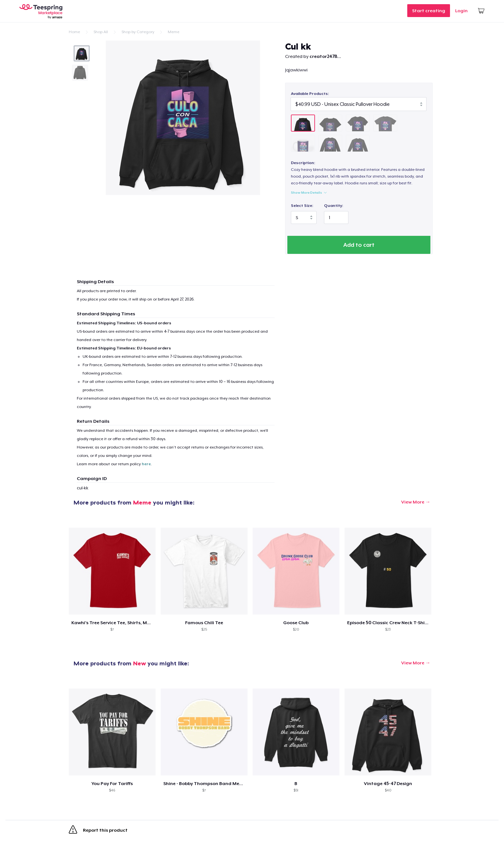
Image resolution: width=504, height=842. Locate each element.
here (146, 465)
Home (74, 32)
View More (413, 503)
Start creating (429, 11)
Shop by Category (138, 32)
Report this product (98, 832)
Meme (174, 32)
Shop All (101, 32)
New (139, 664)
